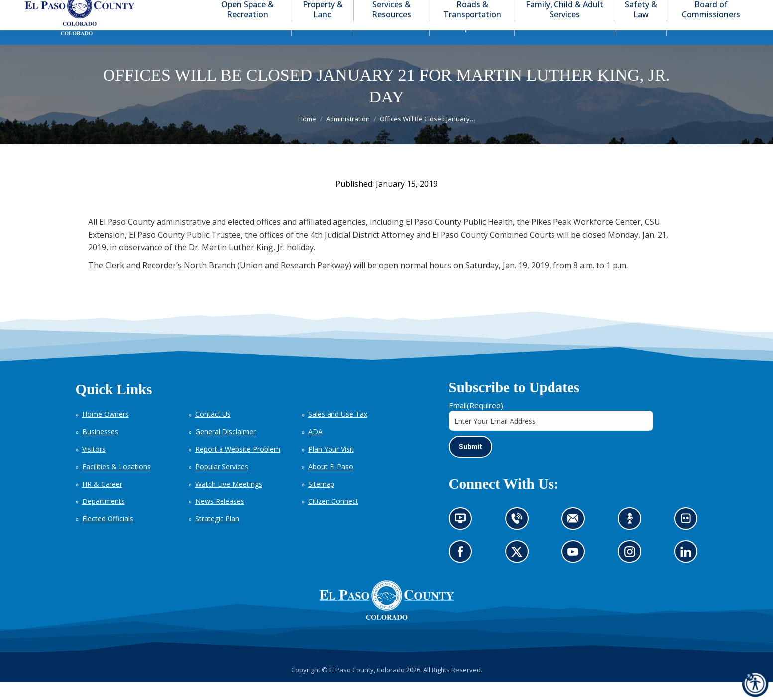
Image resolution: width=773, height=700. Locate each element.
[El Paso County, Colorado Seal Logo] (387, 635)
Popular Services (222, 484)
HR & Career (102, 502)
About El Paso (331, 484)
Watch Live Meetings (229, 502)
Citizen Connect (333, 519)
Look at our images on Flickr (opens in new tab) (689, 540)
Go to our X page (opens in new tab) (519, 573)
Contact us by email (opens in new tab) (576, 540)
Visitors (94, 467)
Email (476, 423)
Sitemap (321, 502)
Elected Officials (108, 537)
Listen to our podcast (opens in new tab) (632, 540)
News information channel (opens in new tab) (464, 540)
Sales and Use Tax (338, 432)
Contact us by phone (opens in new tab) (519, 540)
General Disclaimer (225, 450)
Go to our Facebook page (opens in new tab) (463, 573)
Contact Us (213, 432)
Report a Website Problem (238, 467)
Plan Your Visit (331, 467)
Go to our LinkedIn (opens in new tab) (689, 573)
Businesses (100, 450)
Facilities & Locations (116, 484)
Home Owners (106, 432)
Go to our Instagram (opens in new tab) (633, 573)
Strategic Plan (217, 537)
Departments (104, 519)
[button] (709, 9)
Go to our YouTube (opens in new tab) (576, 573)
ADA (315, 450)
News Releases (220, 519)
